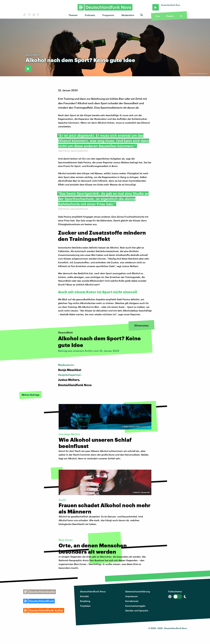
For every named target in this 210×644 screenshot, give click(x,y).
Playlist (170, 16)
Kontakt (84, 596)
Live (158, 16)
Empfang (85, 601)
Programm (108, 15)
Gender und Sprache (137, 610)
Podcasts (90, 15)
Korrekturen (132, 601)
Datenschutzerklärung (138, 591)
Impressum (132, 596)
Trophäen (85, 606)
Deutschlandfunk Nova (93, 591)
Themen (73, 15)
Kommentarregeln (135, 606)
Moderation (128, 15)
